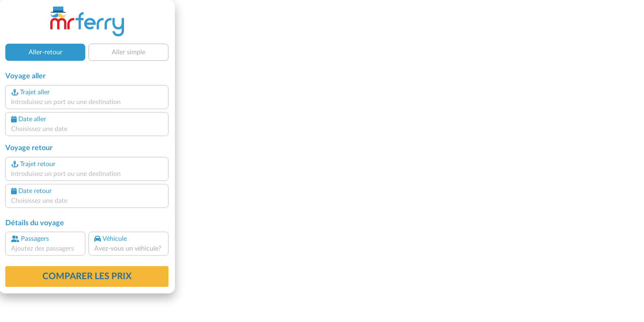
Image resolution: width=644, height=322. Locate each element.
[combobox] (87, 102)
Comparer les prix (87, 276)
